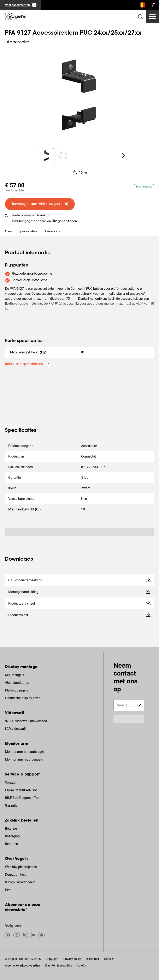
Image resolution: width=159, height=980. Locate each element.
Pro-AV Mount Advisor (21, 790)
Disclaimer (93, 959)
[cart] (152, 5)
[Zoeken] (142, 6)
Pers (8, 890)
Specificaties (28, 232)
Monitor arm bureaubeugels (25, 752)
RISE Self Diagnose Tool (23, 798)
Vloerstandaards (17, 683)
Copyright (52, 959)
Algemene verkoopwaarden (22, 965)
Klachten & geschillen (58, 965)
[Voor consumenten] (21, 5)
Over (8, 232)
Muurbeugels (14, 675)
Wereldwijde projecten (21, 867)
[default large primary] (40, 204)
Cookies (109, 959)
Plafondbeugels (16, 690)
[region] (79, 94)
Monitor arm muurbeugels (24, 759)
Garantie (11, 805)
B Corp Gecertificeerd (20, 882)
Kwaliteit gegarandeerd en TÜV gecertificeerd (45, 222)
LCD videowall (15, 729)
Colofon (82, 965)
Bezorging (12, 836)
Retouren (11, 844)
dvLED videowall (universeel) (26, 721)
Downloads (52, 232)
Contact (11, 782)
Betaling (11, 828)
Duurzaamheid (16, 875)
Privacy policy (72, 959)
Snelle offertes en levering (30, 216)
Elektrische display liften (23, 698)
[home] (15, 17)
